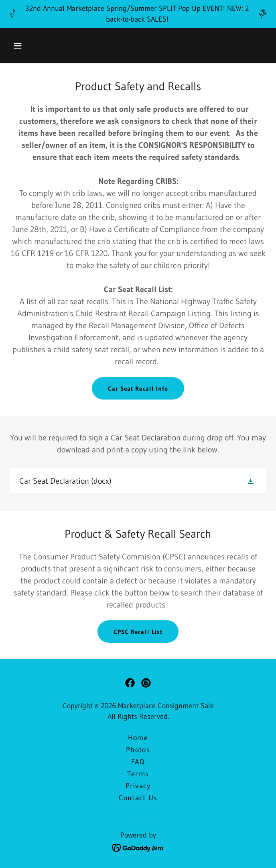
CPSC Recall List (138, 632)
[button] (18, 46)
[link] (138, 481)
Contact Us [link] (138, 798)
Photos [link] (138, 750)
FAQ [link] (138, 762)
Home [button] (138, 738)
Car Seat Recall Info (138, 389)
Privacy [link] (138, 786)
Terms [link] (138, 774)
